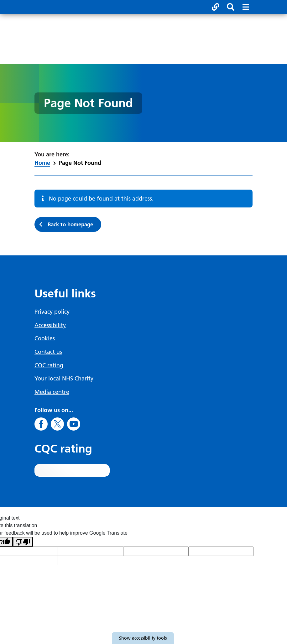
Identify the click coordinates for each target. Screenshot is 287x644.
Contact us (48, 352)
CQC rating (49, 365)
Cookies (45, 339)
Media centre (52, 391)
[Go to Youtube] (74, 423)
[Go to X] (57, 423)
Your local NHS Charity (64, 378)
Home (42, 163)
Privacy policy (52, 312)
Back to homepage (73, 225)
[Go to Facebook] (41, 423)
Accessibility (50, 325)
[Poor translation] (23, 541)
